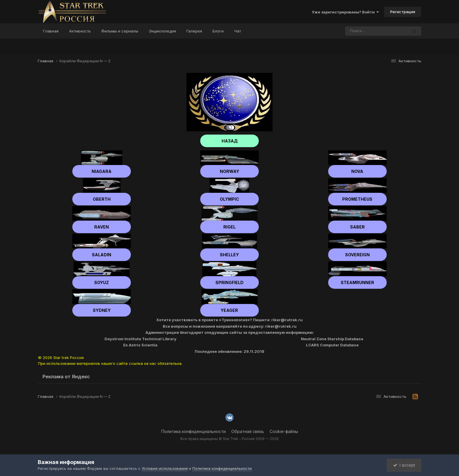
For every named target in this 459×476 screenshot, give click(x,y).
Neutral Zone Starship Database (332, 339)
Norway (229, 171)
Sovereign (357, 255)
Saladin (102, 255)
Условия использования (165, 468)
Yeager (229, 310)
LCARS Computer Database (332, 345)
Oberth (102, 199)
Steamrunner (357, 282)
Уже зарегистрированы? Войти (345, 12)
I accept (404, 465)
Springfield (229, 282)
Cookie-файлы (284, 431)
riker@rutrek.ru (287, 320)
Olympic (229, 199)
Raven (102, 227)
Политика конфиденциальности (193, 431)
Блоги (218, 31)
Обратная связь (248, 431)
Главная (51, 31)
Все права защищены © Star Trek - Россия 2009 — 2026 (229, 439)
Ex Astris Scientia (140, 345)
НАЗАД (230, 141)
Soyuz (102, 282)
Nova (357, 171)
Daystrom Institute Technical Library (141, 339)
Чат (238, 31)
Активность (80, 31)
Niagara (102, 171)
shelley (229, 255)
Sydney (102, 310)
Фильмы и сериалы (120, 31)
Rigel (229, 227)
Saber (357, 227)
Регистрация (403, 12)
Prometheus (357, 199)
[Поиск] (366, 31)
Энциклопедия (162, 31)
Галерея (194, 31)
